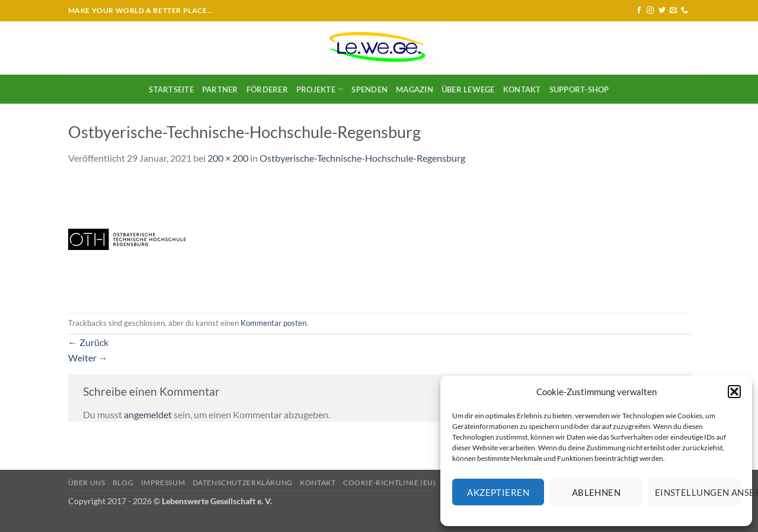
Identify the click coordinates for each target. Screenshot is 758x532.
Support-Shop (579, 89)
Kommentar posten (274, 323)
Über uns (87, 483)
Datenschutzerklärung (243, 483)
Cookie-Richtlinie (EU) (389, 483)
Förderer (267, 89)
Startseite (171, 89)
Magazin (415, 89)
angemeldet (148, 414)
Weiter (88, 358)
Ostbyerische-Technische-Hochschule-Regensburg (362, 158)
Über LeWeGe (468, 89)
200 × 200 (228, 158)
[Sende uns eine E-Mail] (673, 11)
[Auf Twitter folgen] (662, 11)
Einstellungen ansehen (698, 492)
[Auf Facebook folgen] (639, 11)
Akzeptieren (498, 492)
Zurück (88, 342)
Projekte (320, 89)
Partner (220, 89)
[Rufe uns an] (685, 11)
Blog (123, 483)
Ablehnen (597, 492)
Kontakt (522, 89)
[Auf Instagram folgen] (650, 11)
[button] (734, 392)
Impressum (163, 483)
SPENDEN (370, 89)
